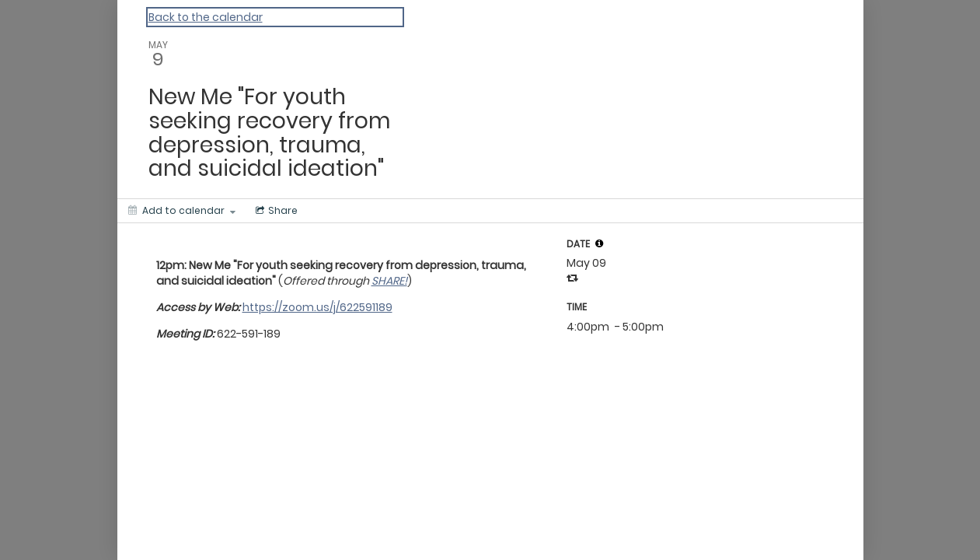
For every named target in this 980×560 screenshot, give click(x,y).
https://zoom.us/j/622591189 (317, 307)
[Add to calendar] (182, 211)
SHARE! (389, 281)
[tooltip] (599, 243)
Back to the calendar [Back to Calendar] (206, 17)
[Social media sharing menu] (275, 211)
